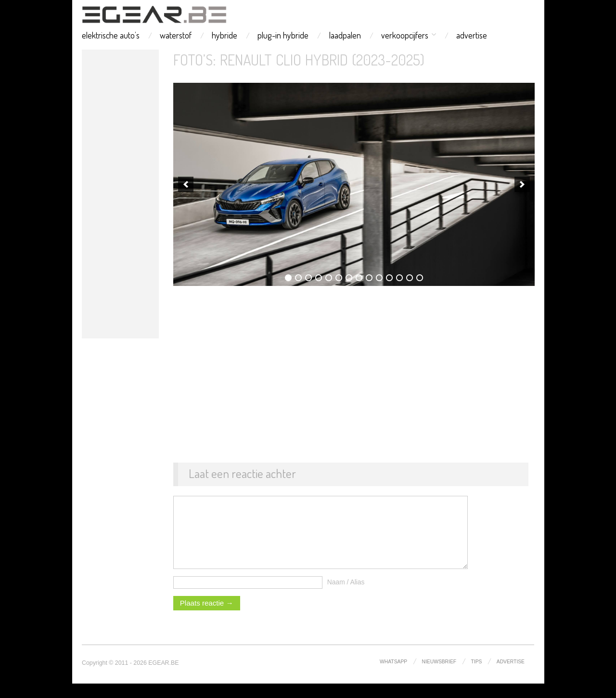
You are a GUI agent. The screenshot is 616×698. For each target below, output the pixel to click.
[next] (522, 184)
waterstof (176, 35)
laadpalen (345, 35)
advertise (472, 35)
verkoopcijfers (405, 35)
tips (477, 676)
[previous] (186, 184)
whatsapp (393, 676)
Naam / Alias (346, 596)
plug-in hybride (283, 35)
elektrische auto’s (111, 35)
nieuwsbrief (439, 676)
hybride (225, 35)
